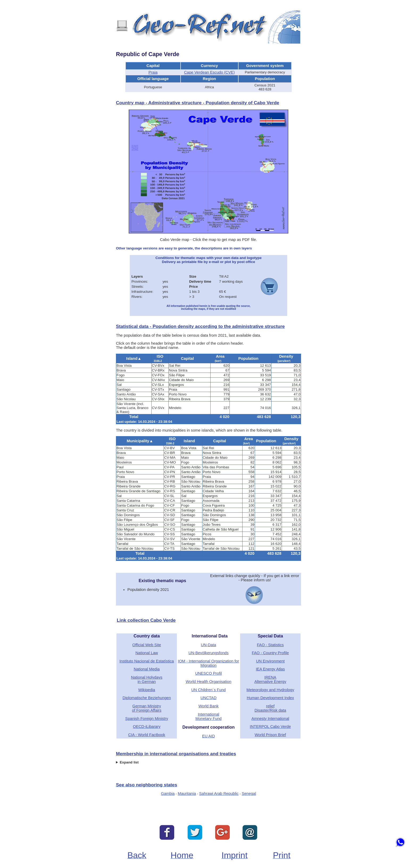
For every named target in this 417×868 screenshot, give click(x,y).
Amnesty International (270, 719)
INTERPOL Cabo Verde (270, 727)
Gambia (168, 794)
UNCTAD (208, 698)
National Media (147, 669)
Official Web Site (147, 645)
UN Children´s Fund (208, 690)
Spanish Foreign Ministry (147, 719)
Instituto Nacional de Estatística (147, 661)
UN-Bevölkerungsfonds (209, 653)
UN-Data (208, 645)
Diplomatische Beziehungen (147, 698)
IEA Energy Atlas (270, 669)
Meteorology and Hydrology (270, 690)
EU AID (208, 736)
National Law (147, 653)
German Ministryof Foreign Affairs (147, 708)
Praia (153, 72)
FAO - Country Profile (270, 653)
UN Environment (270, 661)
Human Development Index (270, 698)
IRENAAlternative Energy (270, 679)
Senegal (249, 794)
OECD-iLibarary (147, 727)
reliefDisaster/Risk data (270, 708)
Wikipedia (147, 690)
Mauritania (187, 794)
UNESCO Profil (208, 673)
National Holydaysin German (147, 679)
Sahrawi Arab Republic (219, 794)
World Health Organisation (208, 682)
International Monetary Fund (209, 716)
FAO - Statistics (270, 645)
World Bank (208, 706)
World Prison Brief (270, 735)
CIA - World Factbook (147, 735)
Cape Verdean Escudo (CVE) (209, 72)
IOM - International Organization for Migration (208, 663)
